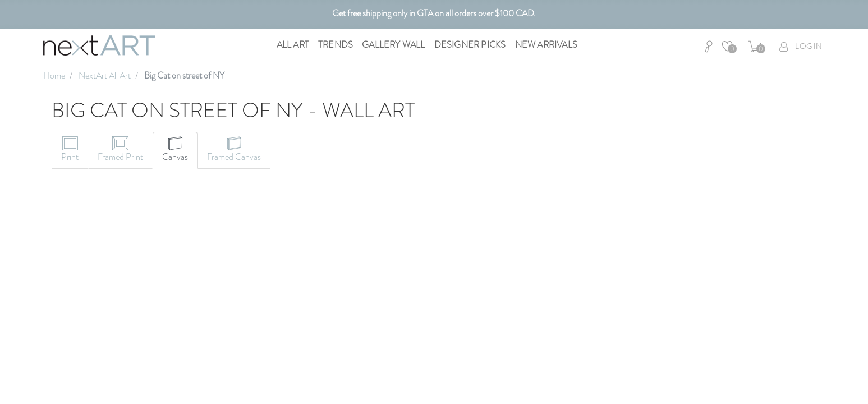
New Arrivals (546, 45)
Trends (336, 45)
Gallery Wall (393, 45)
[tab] (70, 150)
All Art (293, 45)
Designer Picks (470, 45)
